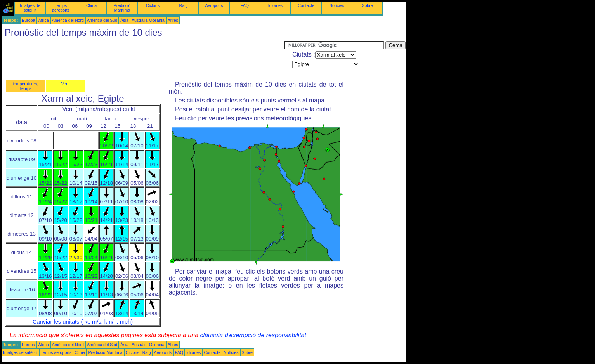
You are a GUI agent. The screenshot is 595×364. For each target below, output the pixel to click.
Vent (65, 84)
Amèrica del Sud (102, 20)
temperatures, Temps (26, 86)
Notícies (337, 5)
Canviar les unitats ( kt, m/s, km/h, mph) (83, 322)
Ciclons (153, 5)
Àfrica (43, 20)
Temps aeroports (61, 8)
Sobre (367, 5)
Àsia (124, 20)
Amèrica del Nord (68, 20)
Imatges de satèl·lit (30, 8)
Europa (28, 20)
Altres (173, 20)
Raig (184, 5)
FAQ (245, 5)
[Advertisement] (143, 59)
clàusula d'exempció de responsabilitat (253, 335)
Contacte (306, 5)
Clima (91, 5)
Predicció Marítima (122, 8)
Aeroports (214, 5)
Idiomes (275, 5)
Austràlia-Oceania (148, 20)
